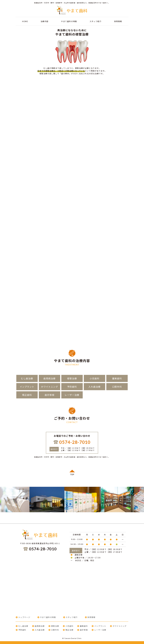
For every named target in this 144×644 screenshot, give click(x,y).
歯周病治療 (49, 378)
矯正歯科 (27, 395)
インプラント (27, 387)
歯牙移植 (49, 395)
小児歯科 (94, 378)
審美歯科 (117, 378)
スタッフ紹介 (96, 21)
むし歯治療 (27, 378)
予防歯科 (72, 387)
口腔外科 (117, 387)
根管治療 (72, 378)
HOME (25, 21)
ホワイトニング (49, 387)
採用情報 (118, 21)
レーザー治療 (72, 395)
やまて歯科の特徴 (69, 21)
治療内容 (45, 21)
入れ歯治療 (94, 387)
